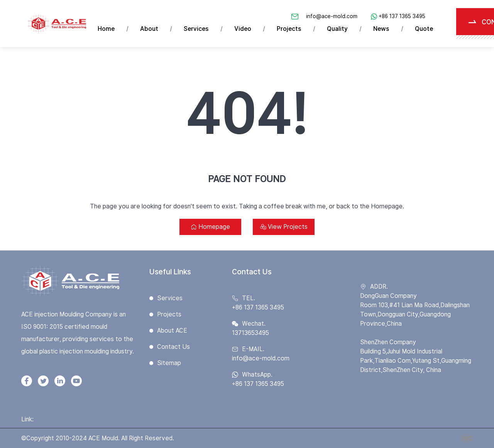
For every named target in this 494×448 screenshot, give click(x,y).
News (381, 29)
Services (196, 29)
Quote (424, 29)
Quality (337, 29)
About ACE (172, 331)
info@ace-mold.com (332, 16)
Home (106, 29)
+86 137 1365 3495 (402, 16)
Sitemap (169, 363)
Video (243, 29)
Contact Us (173, 347)
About (149, 29)
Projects (289, 29)
